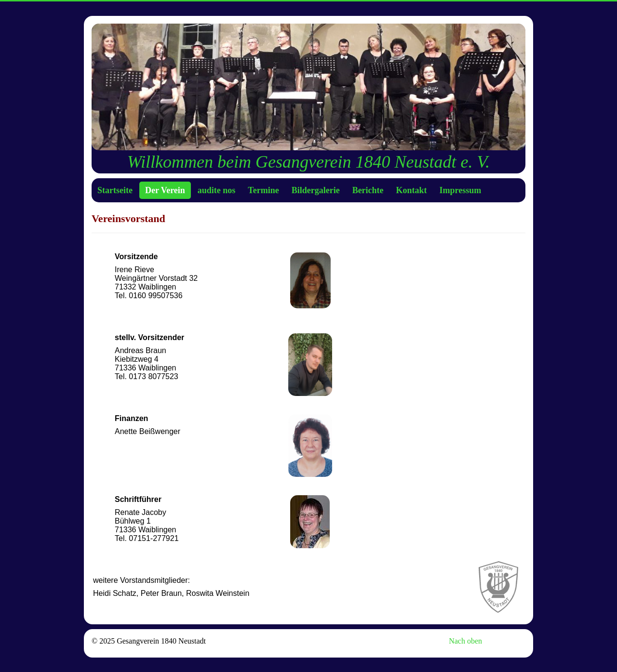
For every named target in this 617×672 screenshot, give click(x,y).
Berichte (368, 190)
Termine (263, 190)
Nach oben (465, 641)
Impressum (461, 190)
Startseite (115, 190)
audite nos (217, 190)
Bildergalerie (316, 190)
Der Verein (165, 190)
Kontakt (412, 190)
